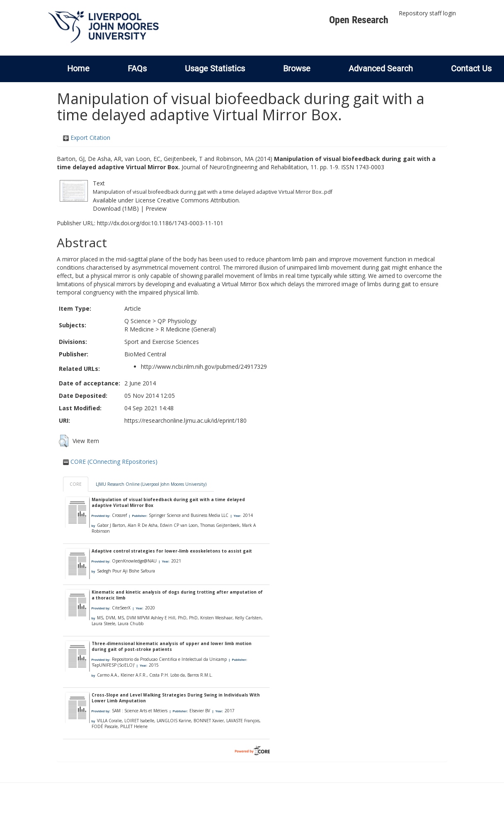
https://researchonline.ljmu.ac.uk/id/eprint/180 (185, 420)
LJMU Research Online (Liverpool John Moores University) (151, 484)
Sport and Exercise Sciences (162, 342)
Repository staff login (427, 13)
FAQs (137, 68)
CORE (76, 484)
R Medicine (139, 329)
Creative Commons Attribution (198, 200)
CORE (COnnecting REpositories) (110, 462)
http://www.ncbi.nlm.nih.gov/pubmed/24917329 (204, 367)
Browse (297, 68)
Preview (156, 208)
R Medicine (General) (188, 329)
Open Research (359, 20)
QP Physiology (177, 321)
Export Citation (87, 138)
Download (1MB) (116, 208)
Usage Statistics (215, 68)
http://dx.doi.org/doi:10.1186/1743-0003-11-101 (160, 223)
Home (78, 68)
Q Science (138, 321)
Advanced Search (381, 68)
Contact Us (471, 68)
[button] (64, 441)
